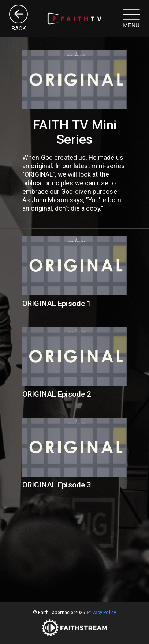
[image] (74, 18)
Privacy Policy (102, 612)
